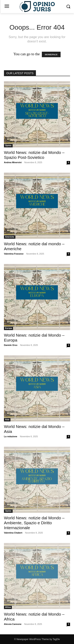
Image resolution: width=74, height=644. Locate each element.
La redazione (11, 436)
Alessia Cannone (13, 624)
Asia (7, 420)
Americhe (10, 237)
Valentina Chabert (13, 533)
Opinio (8, 146)
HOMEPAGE (51, 54)
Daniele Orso (11, 345)
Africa (8, 607)
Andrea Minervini (13, 162)
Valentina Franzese (14, 254)
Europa (8, 328)
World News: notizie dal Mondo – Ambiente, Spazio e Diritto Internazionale (34, 523)
